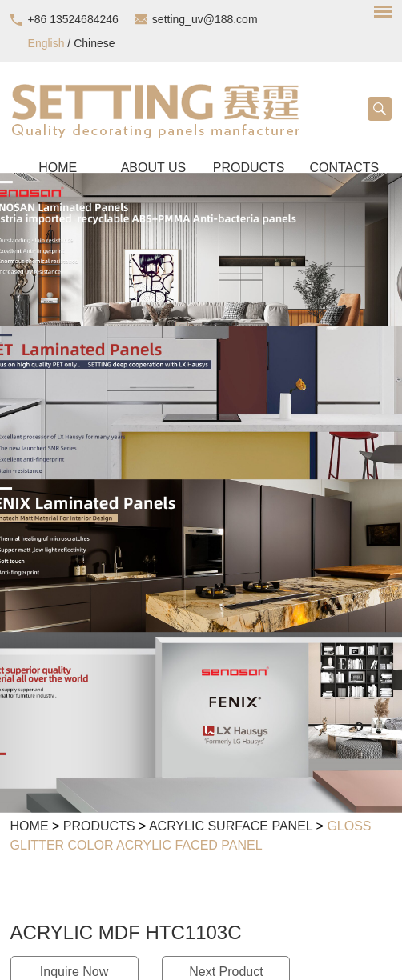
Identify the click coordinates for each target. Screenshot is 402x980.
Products (99, 826)
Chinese (94, 43)
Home (30, 826)
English (46, 43)
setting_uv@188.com (205, 19)
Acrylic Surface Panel (231, 826)
